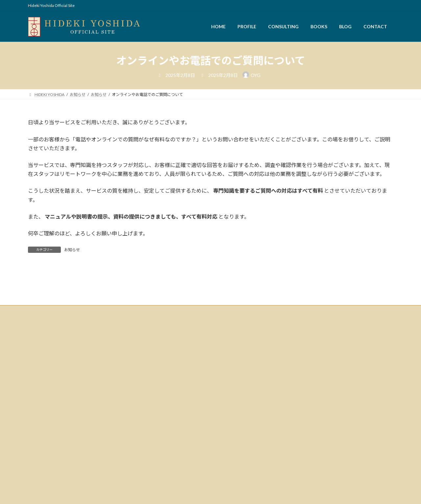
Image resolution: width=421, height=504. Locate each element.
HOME (38, 422)
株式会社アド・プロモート (239, 406)
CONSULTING (44, 444)
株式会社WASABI (231, 412)
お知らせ (72, 250)
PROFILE (40, 433)
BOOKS (39, 455)
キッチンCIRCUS (230, 426)
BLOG (37, 465)
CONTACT (41, 476)
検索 (176, 401)
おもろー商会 (227, 432)
